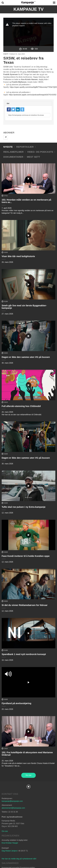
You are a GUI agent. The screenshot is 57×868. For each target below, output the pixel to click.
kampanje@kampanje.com (12, 801)
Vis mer (28, 775)
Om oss (5, 831)
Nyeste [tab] (8, 147)
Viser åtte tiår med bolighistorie (18, 256)
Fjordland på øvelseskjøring (16, 703)
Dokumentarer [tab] (13, 157)
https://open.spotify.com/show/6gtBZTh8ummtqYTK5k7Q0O (33, 87)
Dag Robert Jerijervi (10, 851)
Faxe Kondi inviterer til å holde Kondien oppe (26, 556)
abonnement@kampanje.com (13, 808)
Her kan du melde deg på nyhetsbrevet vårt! (19, 859)
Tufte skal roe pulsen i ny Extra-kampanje (24, 507)
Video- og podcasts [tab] (40, 152)
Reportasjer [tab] (25, 147)
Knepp (6, 54)
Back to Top (28, 787)
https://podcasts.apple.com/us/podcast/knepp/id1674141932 (33, 95)
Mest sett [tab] (33, 157)
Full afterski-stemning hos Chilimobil (21, 406)
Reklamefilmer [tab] (13, 152)
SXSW (6, 67)
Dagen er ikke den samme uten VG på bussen (26, 357)
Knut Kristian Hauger (10, 843)
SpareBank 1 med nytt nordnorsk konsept (24, 654)
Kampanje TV (28, 9)
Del (8, 103)
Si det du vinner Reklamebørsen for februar (25, 605)
